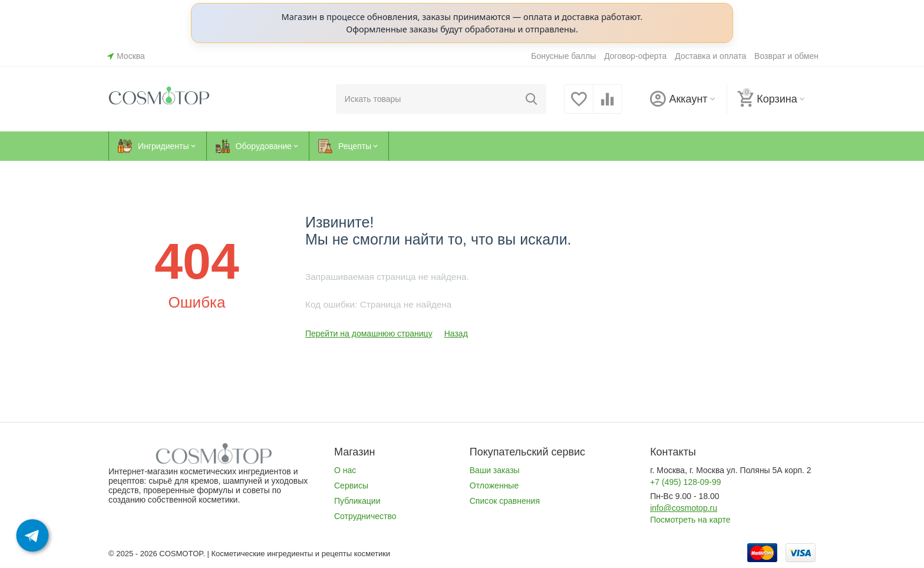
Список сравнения (505, 501)
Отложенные (494, 486)
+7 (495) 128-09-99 (685, 482)
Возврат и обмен (786, 56)
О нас (345, 470)
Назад (456, 333)
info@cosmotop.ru (684, 508)
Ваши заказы (495, 470)
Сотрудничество (365, 516)
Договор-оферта (635, 56)
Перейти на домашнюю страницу (369, 333)
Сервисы (351, 486)
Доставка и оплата (710, 56)
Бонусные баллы (563, 56)
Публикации (357, 501)
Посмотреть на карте (690, 520)
